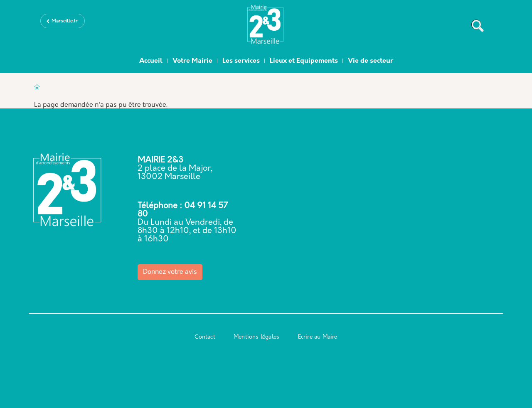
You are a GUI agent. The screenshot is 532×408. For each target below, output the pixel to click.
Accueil (151, 61)
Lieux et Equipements (304, 61)
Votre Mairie (192, 61)
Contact (205, 337)
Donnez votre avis (170, 272)
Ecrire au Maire (318, 337)
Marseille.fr (65, 21)
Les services (241, 61)
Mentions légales (256, 337)
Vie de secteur (371, 61)
